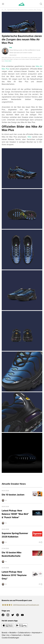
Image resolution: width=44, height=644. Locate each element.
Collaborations (24, 633)
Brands (5, 633)
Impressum (36, 633)
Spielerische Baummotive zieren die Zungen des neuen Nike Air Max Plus (25, 10)
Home (3, 10)
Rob (11, 47)
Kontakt (27, 635)
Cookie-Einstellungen (10, 638)
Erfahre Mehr (8, 61)
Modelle (13, 633)
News (6, 10)
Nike (29, 137)
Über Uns (6, 635)
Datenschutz (17, 635)
